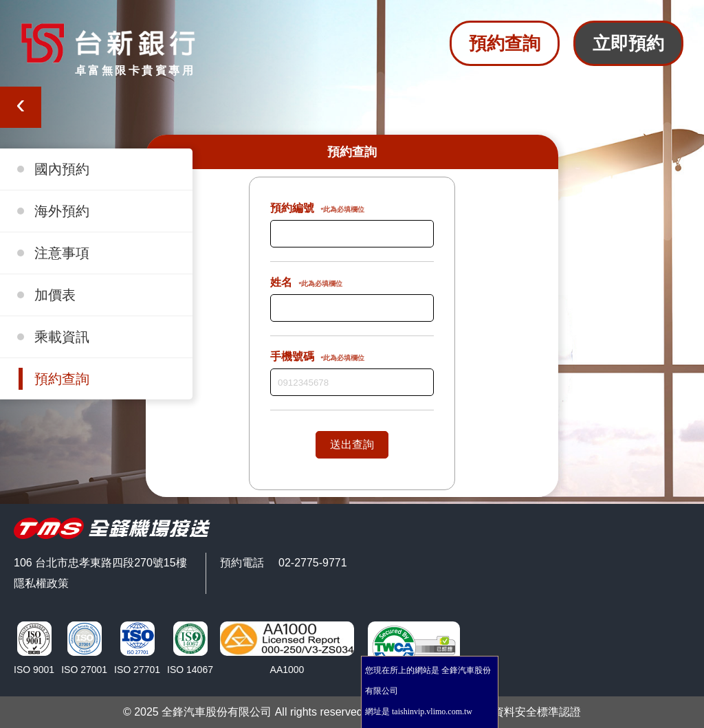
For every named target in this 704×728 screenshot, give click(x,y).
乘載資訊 (62, 337)
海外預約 (62, 211)
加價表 (55, 295)
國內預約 (62, 169)
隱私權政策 (41, 583)
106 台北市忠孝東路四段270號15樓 (100, 563)
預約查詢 (505, 43)
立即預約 (628, 43)
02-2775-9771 (313, 563)
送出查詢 (352, 444)
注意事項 (62, 253)
